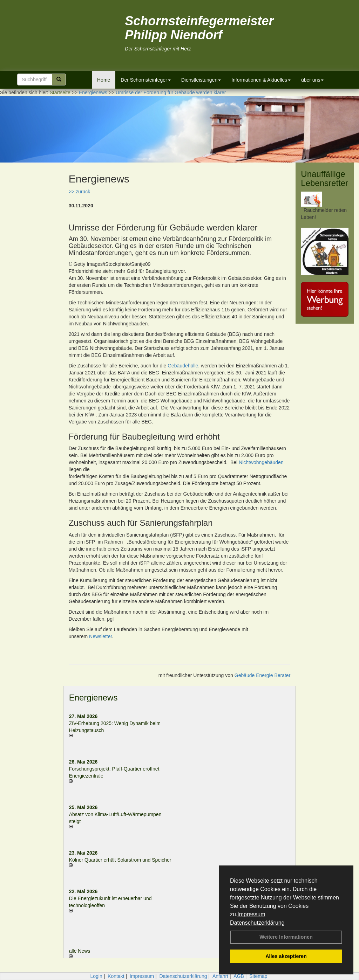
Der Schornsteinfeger (145, 80)
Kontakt (116, 976)
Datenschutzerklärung (257, 923)
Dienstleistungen (201, 80)
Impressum (251, 914)
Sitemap (258, 976)
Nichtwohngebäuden (261, 462)
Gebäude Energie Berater (263, 675)
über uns (312, 80)
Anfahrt (220, 976)
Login (96, 976)
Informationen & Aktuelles (261, 80)
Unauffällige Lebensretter (324, 178)
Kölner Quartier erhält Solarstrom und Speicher (120, 860)
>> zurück (79, 192)
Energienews (93, 698)
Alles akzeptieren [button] (286, 956)
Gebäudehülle (183, 366)
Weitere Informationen (286, 937)
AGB (239, 976)
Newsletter (100, 636)
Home (104, 80)
